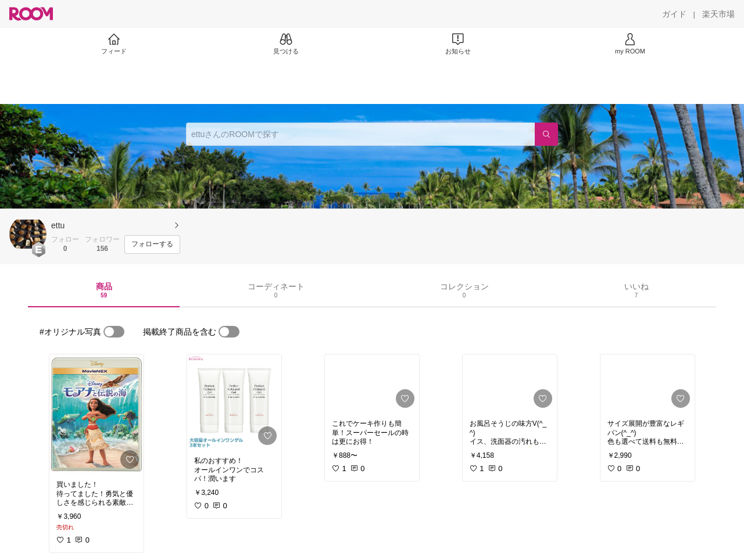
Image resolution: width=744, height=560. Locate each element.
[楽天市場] (718, 14)
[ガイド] (674, 14)
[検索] (546, 134)
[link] (96, 414)
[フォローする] (152, 245)
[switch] (114, 332)
